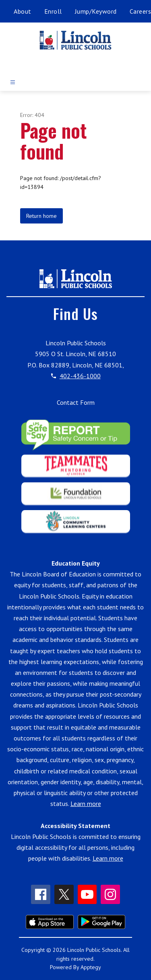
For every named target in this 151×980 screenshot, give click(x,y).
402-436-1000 (80, 376)
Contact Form (76, 402)
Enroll (53, 11)
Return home (41, 216)
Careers (141, 11)
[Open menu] (13, 82)
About (23, 11)
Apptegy (91, 967)
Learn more (86, 804)
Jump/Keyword (96, 11)
